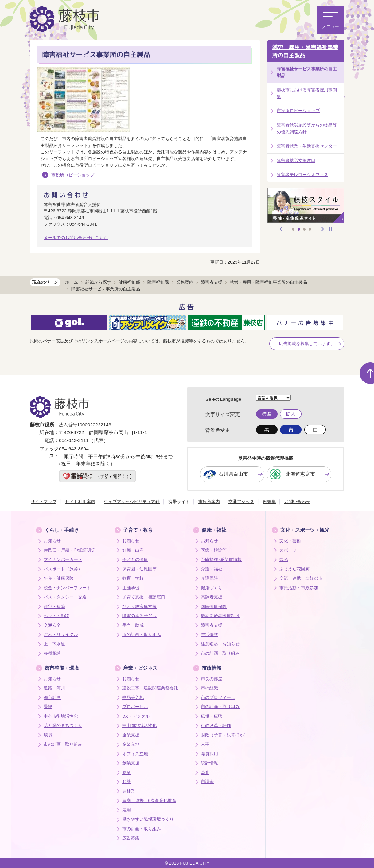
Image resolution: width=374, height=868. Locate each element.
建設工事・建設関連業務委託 (150, 688)
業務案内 (185, 282)
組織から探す (98, 282)
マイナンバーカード (63, 560)
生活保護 (209, 635)
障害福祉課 (158, 282)
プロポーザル (135, 707)
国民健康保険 (214, 607)
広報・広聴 (212, 716)
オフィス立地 (135, 754)
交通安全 (52, 625)
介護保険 (209, 578)
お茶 (127, 782)
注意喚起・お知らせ (220, 644)
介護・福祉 (212, 569)
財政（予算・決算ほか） (224, 735)
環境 (48, 735)
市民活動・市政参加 (299, 588)
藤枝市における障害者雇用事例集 (307, 93)
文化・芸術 (290, 541)
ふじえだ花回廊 (294, 569)
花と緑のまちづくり (63, 726)
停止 (331, 229)
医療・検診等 (214, 550)
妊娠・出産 (133, 550)
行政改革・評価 (216, 726)
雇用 (127, 810)
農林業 (129, 791)
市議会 (207, 782)
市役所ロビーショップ (73, 175)
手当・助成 (133, 625)
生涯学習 (131, 588)
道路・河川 (54, 688)
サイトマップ (44, 502)
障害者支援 (212, 282)
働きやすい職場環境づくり (148, 819)
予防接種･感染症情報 (221, 560)
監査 (205, 773)
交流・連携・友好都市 (301, 578)
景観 (48, 707)
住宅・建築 (54, 607)
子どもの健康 (135, 560)
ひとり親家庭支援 (139, 607)
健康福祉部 (129, 282)
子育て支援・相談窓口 (144, 597)
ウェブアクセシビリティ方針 (132, 502)
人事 (205, 744)
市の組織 (209, 688)
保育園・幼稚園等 (139, 569)
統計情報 (209, 763)
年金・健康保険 (59, 578)
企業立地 (131, 744)
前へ (282, 229)
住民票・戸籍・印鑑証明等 (69, 550)
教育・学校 (133, 578)
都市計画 (52, 698)
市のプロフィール (218, 698)
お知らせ (52, 541)
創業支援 (131, 763)
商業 (127, 773)
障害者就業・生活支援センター (307, 146)
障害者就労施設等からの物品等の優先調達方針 (307, 128)
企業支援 (131, 735)
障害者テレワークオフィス (302, 175)
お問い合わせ (297, 502)
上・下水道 (54, 644)
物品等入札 (133, 698)
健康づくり (212, 588)
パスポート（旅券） (63, 569)
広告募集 (131, 838)
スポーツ (288, 550)
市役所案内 (209, 502)
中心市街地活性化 (61, 716)
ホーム (72, 282)
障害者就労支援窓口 (296, 160)
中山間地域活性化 (139, 726)
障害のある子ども (139, 616)
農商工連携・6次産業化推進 (149, 801)
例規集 (269, 502)
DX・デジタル (136, 716)
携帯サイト (179, 502)
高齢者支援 (212, 597)
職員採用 (209, 754)
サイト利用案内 (80, 502)
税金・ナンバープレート (67, 588)
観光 (284, 560)
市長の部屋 (212, 679)
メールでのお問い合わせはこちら (76, 238)
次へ (322, 229)
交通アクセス (241, 502)
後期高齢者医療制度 (220, 616)
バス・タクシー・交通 (65, 597)
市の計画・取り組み (142, 635)
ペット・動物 (56, 616)
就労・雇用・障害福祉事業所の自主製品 (305, 51)
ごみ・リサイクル (61, 635)
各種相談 (52, 653)
